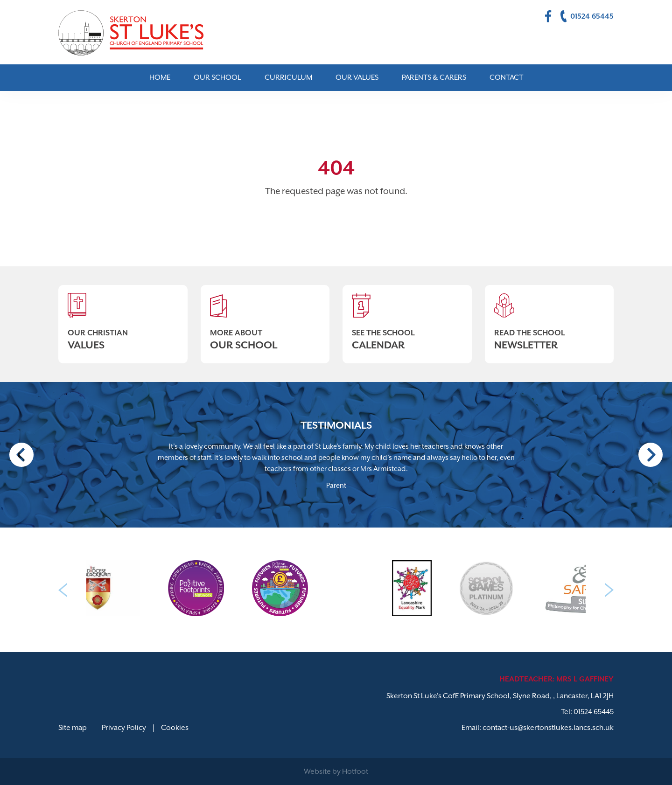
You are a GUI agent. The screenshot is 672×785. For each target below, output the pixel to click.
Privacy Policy (124, 728)
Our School (217, 77)
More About (265, 318)
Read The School (549, 318)
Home (160, 77)
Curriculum (288, 77)
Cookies (175, 728)
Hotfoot (355, 771)
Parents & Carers (434, 77)
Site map (73, 728)
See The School (407, 318)
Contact (506, 77)
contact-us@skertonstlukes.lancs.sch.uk (548, 728)
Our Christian (123, 318)
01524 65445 (594, 712)
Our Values (357, 77)
